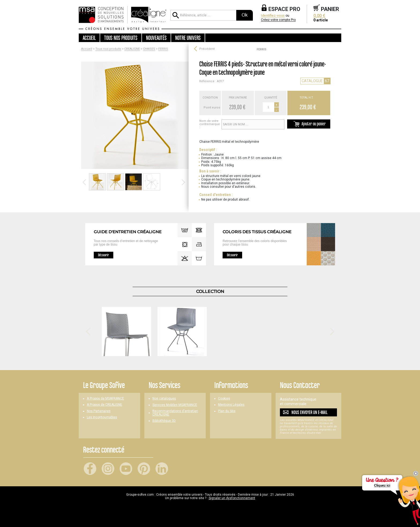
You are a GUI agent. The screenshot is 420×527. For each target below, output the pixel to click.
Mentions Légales (231, 405)
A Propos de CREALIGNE (104, 405)
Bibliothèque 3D (164, 421)
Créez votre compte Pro (278, 20)
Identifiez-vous (273, 16)
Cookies (224, 399)
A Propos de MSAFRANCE (105, 399)
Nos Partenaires (99, 411)
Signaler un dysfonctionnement (232, 498)
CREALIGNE (132, 49)
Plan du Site (227, 411)
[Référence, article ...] (203, 15)
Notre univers (188, 38)
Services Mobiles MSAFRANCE (175, 405)
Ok (245, 15)
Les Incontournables (102, 417)
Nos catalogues (164, 399)
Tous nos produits (108, 49)
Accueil (89, 38)
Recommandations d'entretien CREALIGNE (175, 413)
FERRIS (163, 49)
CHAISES (149, 49)
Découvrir (104, 255)
